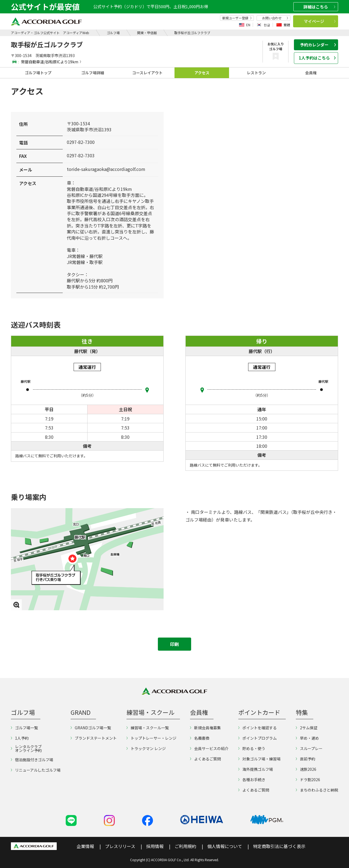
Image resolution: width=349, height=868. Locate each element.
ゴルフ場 (113, 33)
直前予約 (306, 759)
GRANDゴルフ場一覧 (91, 728)
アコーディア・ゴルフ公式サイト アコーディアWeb (50, 33)
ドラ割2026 (308, 780)
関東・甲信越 (147, 33)
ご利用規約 (185, 846)
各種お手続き (252, 780)
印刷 (174, 644)
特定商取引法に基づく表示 (279, 846)
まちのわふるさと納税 (317, 790)
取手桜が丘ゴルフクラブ (192, 33)
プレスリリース (120, 846)
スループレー (309, 748)
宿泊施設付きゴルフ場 (32, 760)
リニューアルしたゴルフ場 (36, 770)
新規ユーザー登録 (237, 18)
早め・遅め (307, 738)
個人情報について (225, 846)
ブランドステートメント (94, 738)
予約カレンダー (318, 45)
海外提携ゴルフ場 (256, 769)
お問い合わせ (275, 18)
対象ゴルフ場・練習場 (259, 759)
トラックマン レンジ (146, 748)
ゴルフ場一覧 (24, 728)
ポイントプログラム (258, 738)
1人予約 (20, 738)
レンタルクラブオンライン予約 (26, 748)
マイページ (320, 21)
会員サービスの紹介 (209, 748)
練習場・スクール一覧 (148, 728)
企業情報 (85, 846)
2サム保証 (307, 728)
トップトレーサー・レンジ (151, 738)
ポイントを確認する (258, 728)
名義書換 (200, 738)
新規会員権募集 (205, 728)
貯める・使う (252, 748)
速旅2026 (306, 769)
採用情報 (155, 846)
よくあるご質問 (205, 759)
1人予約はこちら (317, 58)
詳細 (319, 7)
